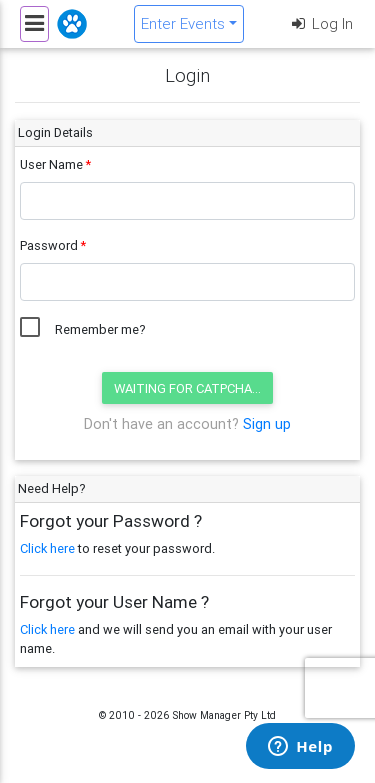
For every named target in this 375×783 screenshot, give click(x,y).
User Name (51, 164)
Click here (47, 548)
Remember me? (100, 329)
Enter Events (183, 23)
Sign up (267, 424)
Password (49, 245)
